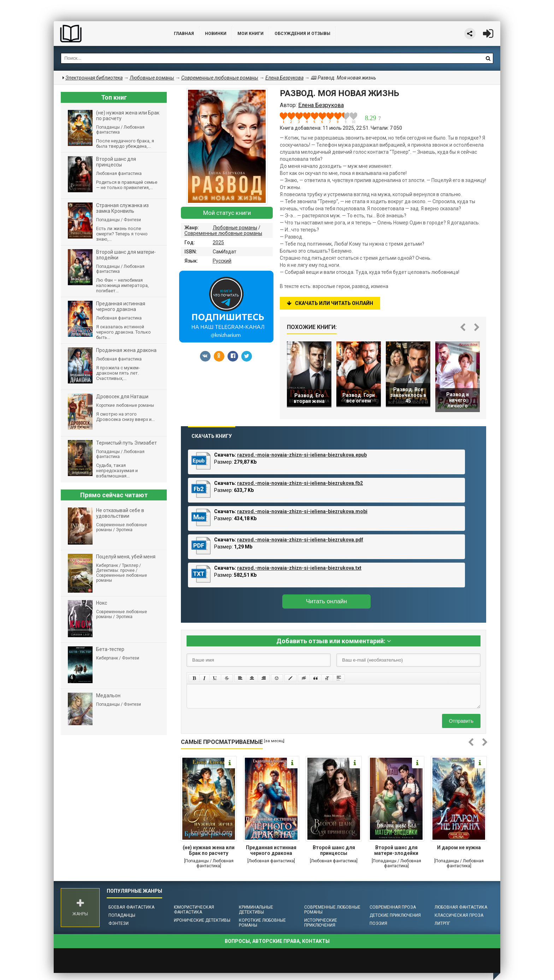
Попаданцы (122, 915)
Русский (222, 261)
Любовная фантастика (461, 907)
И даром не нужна (459, 847)
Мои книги (251, 34)
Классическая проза (459, 915)
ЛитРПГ (442, 923)
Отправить (461, 721)
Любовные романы (235, 228)
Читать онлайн (326, 601)
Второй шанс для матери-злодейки (396, 850)
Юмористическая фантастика (194, 910)
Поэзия (378, 923)
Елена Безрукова (284, 78)
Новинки (216, 34)
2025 (218, 242)
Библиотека (107, 34)
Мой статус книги (227, 213)
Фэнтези (119, 923)
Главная (184, 34)
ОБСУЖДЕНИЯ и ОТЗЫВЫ (302, 34)
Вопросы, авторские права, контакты (277, 941)
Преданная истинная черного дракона (271, 850)
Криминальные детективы (256, 910)
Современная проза (393, 907)
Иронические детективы (202, 920)
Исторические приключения (321, 923)
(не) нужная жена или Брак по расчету (209, 850)
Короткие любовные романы (262, 923)
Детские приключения (395, 915)
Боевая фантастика (131, 907)
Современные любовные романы (223, 233)
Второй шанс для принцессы (334, 850)
